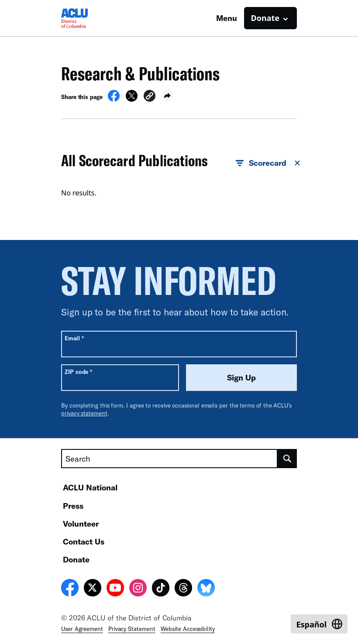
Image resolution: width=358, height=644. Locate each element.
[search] (287, 459)
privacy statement (84, 413)
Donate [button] (265, 18)
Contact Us (84, 541)
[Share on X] (132, 99)
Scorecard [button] (268, 163)
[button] (150, 97)
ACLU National (90, 487)
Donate (76, 559)
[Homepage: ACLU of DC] (92, 18)
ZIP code (78, 372)
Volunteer (81, 524)
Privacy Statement (132, 629)
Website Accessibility (188, 629)
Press (73, 506)
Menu (227, 18)
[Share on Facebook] (114, 99)
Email (74, 338)
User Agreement (82, 629)
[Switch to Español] (319, 624)
